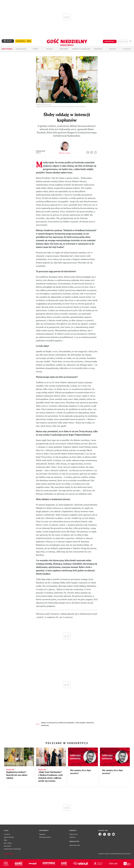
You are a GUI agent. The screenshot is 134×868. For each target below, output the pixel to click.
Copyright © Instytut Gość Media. (107, 854)
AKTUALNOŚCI (21, 49)
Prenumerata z (23, 41)
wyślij (96, 152)
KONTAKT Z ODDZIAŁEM (81, 49)
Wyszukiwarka (130, 41)
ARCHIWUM (64, 49)
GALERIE (50, 49)
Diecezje (113, 49)
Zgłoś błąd (9, 854)
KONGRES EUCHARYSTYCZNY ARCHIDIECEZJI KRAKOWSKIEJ (58, 723)
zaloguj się (122, 41)
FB (88, 152)
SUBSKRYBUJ (110, 41)
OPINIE (35, 49)
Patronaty (98, 49)
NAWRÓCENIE (90, 723)
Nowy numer (7, 49)
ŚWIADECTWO (45, 725)
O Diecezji (127, 49)
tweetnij (92, 152)
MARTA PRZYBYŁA (80, 723)
